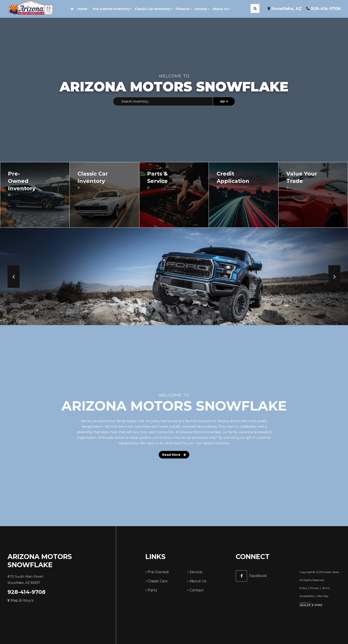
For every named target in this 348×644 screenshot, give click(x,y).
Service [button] (201, 9)
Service (196, 572)
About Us (198, 581)
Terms (326, 588)
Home (79, 9)
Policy (303, 588)
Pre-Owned (158, 572)
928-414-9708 (27, 592)
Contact (197, 590)
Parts (152, 590)
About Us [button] (220, 9)
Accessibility (307, 596)
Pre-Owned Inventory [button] (111, 9)
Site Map (323, 596)
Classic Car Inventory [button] (152, 9)
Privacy (314, 588)
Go (224, 101)
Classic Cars (157, 581)
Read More (174, 455)
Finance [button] (182, 9)
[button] (14, 277)
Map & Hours (20, 600)
